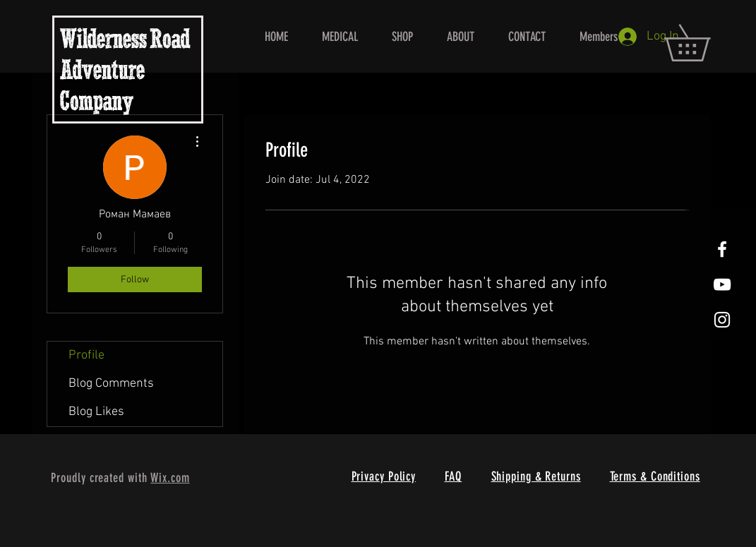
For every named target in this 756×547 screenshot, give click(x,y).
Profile (86, 355)
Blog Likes (96, 412)
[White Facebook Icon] (722, 249)
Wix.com (170, 478)
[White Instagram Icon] (722, 320)
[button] (705, 43)
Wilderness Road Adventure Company (125, 72)
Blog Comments (111, 384)
